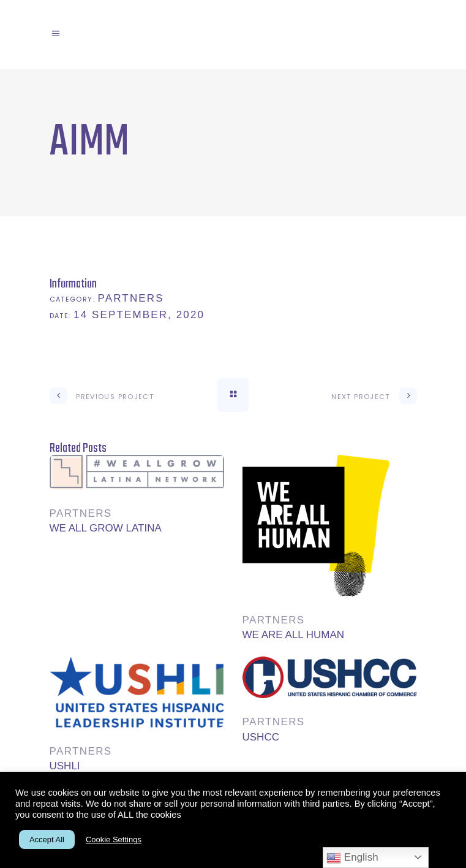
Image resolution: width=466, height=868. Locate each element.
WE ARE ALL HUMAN (294, 635)
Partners (131, 298)
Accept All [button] (47, 839)
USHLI (65, 766)
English (352, 858)
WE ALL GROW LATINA (106, 528)
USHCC (261, 737)
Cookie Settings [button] (114, 839)
